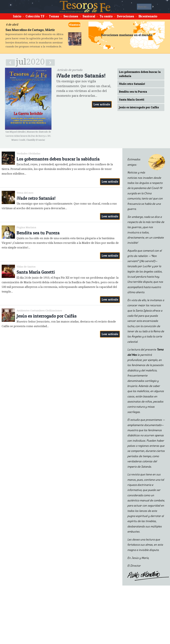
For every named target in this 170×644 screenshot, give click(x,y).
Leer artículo (102, 104)
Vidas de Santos (26, 267)
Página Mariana (26, 227)
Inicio (17, 16)
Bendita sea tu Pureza (133, 92)
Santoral (75, 25)
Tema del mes (25, 193)
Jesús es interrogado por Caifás (139, 107)
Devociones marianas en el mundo (127, 35)
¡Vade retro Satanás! (132, 84)
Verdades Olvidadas (28, 154)
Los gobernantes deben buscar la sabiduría (140, 74)
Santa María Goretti (132, 100)
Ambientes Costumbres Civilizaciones (39, 311)
